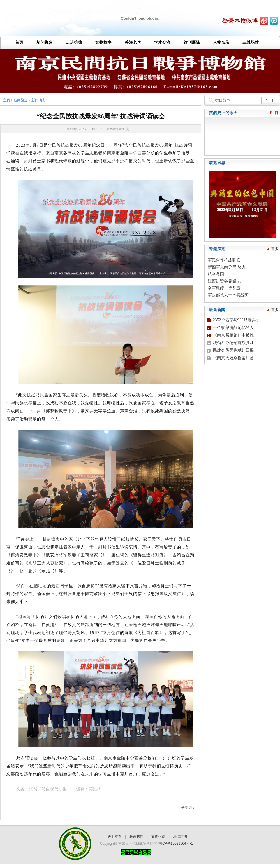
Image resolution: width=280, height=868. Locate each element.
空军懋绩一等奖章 (224, 288)
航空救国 (216, 274)
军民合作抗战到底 (224, 260)
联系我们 (136, 836)
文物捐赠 (158, 836)
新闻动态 (38, 100)
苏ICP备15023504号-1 (175, 843)
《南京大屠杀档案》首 (233, 358)
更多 (275, 249)
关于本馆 (115, 836)
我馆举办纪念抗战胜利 (233, 343)
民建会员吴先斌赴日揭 (233, 350)
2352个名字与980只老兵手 (236, 320)
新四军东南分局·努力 (227, 267)
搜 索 (270, 100)
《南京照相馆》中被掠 (233, 335)
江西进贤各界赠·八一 (227, 281)
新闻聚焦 (21, 100)
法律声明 (180, 836)
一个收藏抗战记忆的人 (233, 328)
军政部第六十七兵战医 (228, 295)
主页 (7, 100)
